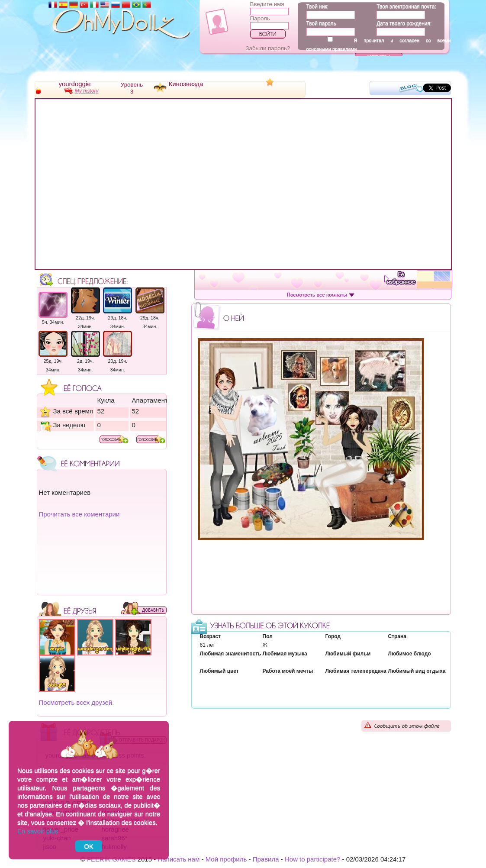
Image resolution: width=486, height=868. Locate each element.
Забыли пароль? (268, 48)
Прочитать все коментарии (79, 514)
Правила (266, 859)
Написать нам (179, 859)
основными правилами (332, 49)
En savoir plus (38, 831)
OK (89, 846)
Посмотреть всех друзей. (77, 702)
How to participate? (312, 859)
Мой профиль (226, 859)
